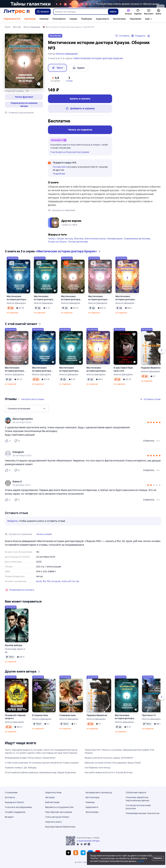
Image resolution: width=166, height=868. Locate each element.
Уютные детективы (78, 243)
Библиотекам (52, 802)
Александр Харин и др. (15, 652)
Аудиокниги (102, 19)
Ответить (149, 442)
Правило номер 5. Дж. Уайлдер (21, 769)
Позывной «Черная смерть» (15, 718)
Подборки (87, 19)
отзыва (69, 81)
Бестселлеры (93, 797)
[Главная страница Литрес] (17, 12)
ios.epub (56, 582)
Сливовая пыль (67, 717)
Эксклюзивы (119, 19)
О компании (11, 792)
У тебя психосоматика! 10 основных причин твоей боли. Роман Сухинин (42, 764)
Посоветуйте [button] (60, 167)
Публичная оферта (136, 792)
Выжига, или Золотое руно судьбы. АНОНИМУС (109, 759)
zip (78, 582)
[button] (24, 97)
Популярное (59, 19)
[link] (79, 420)
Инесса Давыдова (16, 304)
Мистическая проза (95, 240)
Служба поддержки (15, 812)
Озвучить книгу (54, 822)
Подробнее (59, 174)
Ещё (147, 19)
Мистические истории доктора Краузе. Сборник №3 (72, 299)
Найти (113, 12)
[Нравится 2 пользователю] (8, 442)
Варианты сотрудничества (59, 807)
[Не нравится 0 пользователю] (17, 442)
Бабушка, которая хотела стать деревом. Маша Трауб (113, 764)
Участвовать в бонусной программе (70, 152)
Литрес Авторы (65, 240)
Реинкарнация (115, 240)
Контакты (10, 797)
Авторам (50, 797)
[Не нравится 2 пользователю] (17, 501)
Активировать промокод (99, 792)
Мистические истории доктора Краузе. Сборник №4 (100, 299)
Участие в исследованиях (18, 807)
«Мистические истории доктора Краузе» (98, 58)
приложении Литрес (89, 841)
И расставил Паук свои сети (123, 370)
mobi (64, 582)
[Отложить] (27, 264)
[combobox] (80, 12)
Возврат (9, 817)
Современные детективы (137, 240)
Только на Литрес (57, 243)
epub (39, 582)
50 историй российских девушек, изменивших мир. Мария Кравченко (41, 774)
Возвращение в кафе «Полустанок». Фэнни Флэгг (30, 759)
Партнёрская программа (59, 812)
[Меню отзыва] (158, 442)
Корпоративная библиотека (60, 827)
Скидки (73, 19)
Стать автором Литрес (57, 817)
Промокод (30, 19)
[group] (83, 422)
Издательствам (53, 792)
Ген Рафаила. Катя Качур (98, 769)
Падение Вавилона (151, 369)
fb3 (49, 582)
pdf (69, 582)
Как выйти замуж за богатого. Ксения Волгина (109, 774)
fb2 (44, 582)
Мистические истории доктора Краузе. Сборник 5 (125, 299)
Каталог (43, 12)
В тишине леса (40, 717)
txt (74, 582)
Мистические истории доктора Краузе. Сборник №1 (18, 299)
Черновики (135, 19)
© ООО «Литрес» (83, 862)
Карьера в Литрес (14, 802)
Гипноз (52, 240)
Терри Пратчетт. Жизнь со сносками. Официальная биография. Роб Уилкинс (119, 753)
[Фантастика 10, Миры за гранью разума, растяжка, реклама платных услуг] (83, 4)
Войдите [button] (12, 522)
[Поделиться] (149, 36)
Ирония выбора (14, 647)
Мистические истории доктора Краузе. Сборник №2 (45, 299)
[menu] (27, 410)
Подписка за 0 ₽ (12, 19)
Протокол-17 (149, 717)
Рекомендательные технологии (142, 813)
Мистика (79, 240)
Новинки (44, 19)
